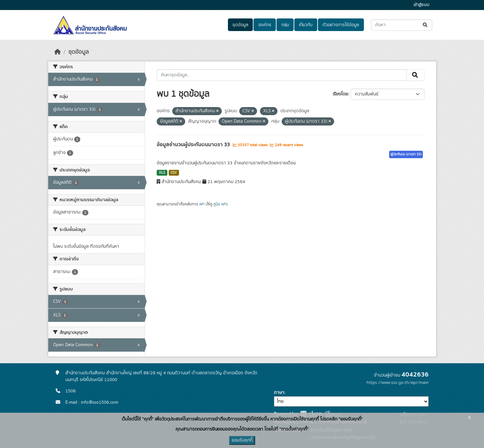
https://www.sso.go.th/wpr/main (398, 383)
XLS (162, 173)
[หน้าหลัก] (58, 52)
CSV (174, 173)
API (202, 204)
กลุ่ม (285, 25)
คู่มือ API (220, 204)
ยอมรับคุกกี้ (242, 440)
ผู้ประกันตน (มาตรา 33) (406, 154)
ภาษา (279, 393)
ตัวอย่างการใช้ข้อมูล (341, 25)
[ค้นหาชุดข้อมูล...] (402, 25)
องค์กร (265, 25)
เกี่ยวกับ (306, 25)
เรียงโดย (340, 94)
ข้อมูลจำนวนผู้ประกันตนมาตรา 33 (194, 145)
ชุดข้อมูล (240, 25)
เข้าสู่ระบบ (421, 5)
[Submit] (426, 25)
